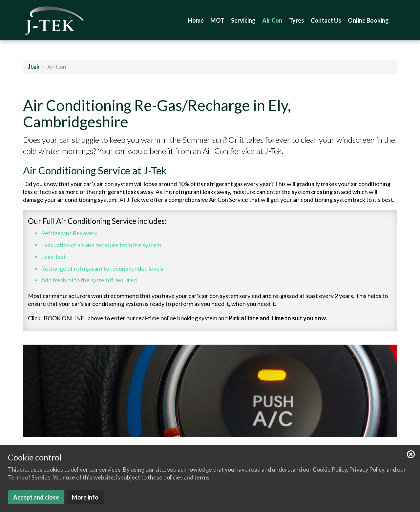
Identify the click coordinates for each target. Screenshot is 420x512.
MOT (217, 20)
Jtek (34, 67)
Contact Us (326, 20)
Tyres (297, 20)
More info (85, 497)
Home (196, 20)
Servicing (243, 20)
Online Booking (368, 20)
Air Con (272, 20)
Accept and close (36, 497)
